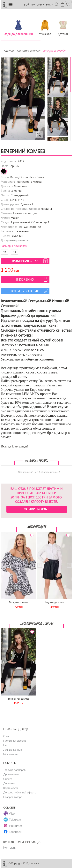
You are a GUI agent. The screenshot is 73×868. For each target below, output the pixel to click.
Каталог (9, 51)
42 (4, 252)
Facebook (13, 832)
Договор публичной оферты (20, 792)
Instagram (13, 826)
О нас (7, 736)
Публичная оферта (15, 741)
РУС (50, 5)
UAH (41, 5)
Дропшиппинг (11, 774)
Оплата (8, 779)
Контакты (10, 847)
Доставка (9, 783)
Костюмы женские (28, 51)
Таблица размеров (14, 770)
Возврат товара (13, 797)
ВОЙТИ (30, 5)
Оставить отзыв (36, 509)
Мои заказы (10, 754)
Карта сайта (11, 788)
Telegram (12, 820)
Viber (10, 814)
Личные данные (13, 750)
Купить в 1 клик (30, 291)
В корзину (32, 279)
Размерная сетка (30, 261)
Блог (6, 745)
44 (14, 252)
